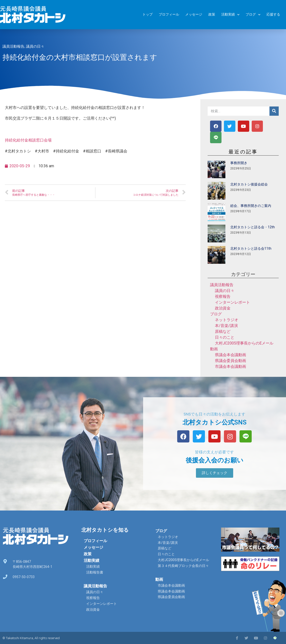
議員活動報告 (13, 46)
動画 (214, 349)
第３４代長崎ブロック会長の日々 (183, 566)
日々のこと (225, 337)
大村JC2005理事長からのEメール (244, 343)
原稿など (223, 331)
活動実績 (230, 15)
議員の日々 (35, 46)
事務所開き (239, 163)
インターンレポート (232, 302)
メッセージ (194, 14)
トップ (148, 14)
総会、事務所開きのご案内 (251, 206)
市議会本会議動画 (231, 366)
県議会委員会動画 (231, 361)
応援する (273, 14)
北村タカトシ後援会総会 (249, 184)
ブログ (253, 15)
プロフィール (169, 14)
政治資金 (223, 308)
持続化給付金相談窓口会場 (28, 140)
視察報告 (223, 296)
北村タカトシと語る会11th (251, 248)
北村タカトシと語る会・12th (253, 227)
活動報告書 (95, 572)
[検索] (274, 111)
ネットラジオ (227, 320)
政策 (212, 14)
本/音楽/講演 (226, 326)
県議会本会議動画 (231, 355)
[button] (215, 473)
